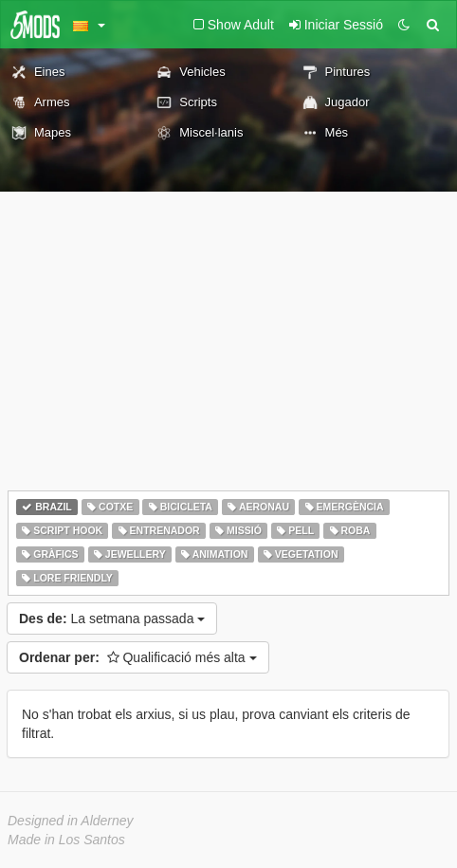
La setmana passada (112, 619)
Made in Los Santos (66, 840)
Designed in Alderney (71, 821)
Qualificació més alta (138, 657)
